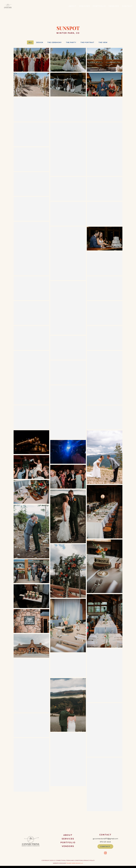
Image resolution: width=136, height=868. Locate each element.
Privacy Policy (89, 860)
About (73, 6)
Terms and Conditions (75, 860)
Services (85, 6)
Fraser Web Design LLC (75, 863)
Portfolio (99, 6)
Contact (127, 6)
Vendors (114, 6)
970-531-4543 (105, 842)
